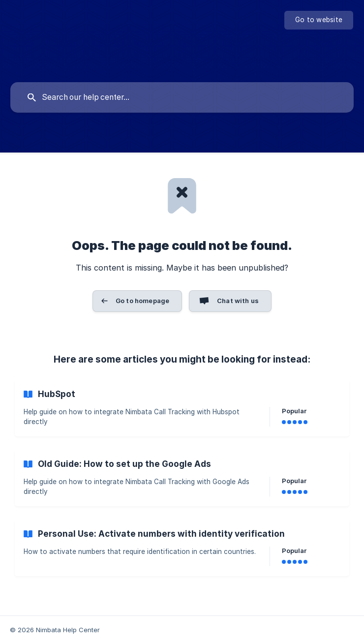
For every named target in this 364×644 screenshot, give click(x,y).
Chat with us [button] (238, 301)
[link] (182, 408)
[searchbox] (182, 97)
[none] (319, 20)
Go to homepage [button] (142, 301)
